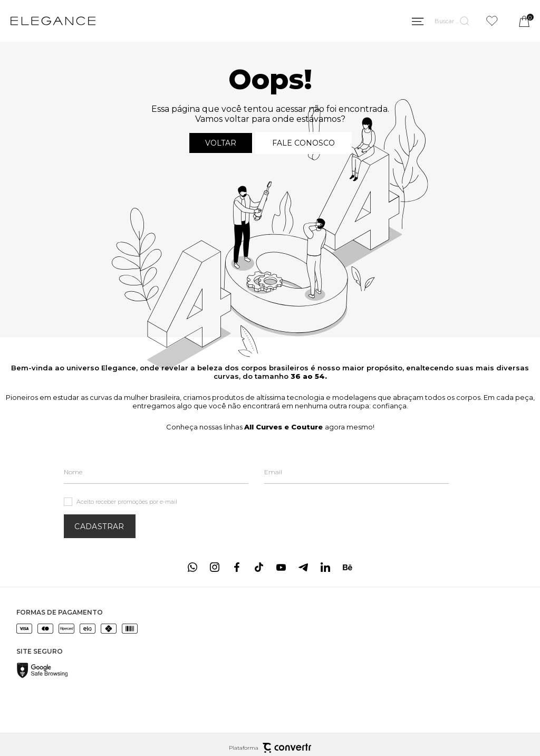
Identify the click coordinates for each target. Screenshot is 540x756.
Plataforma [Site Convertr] (270, 748)
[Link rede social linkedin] (325, 567)
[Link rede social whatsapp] (192, 567)
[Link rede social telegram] (303, 567)
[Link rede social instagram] (215, 567)
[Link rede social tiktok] (259, 567)
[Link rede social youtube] (281, 567)
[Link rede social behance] (348, 567)
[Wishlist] (492, 21)
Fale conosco (303, 143)
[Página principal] (53, 21)
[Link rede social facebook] (237, 567)
